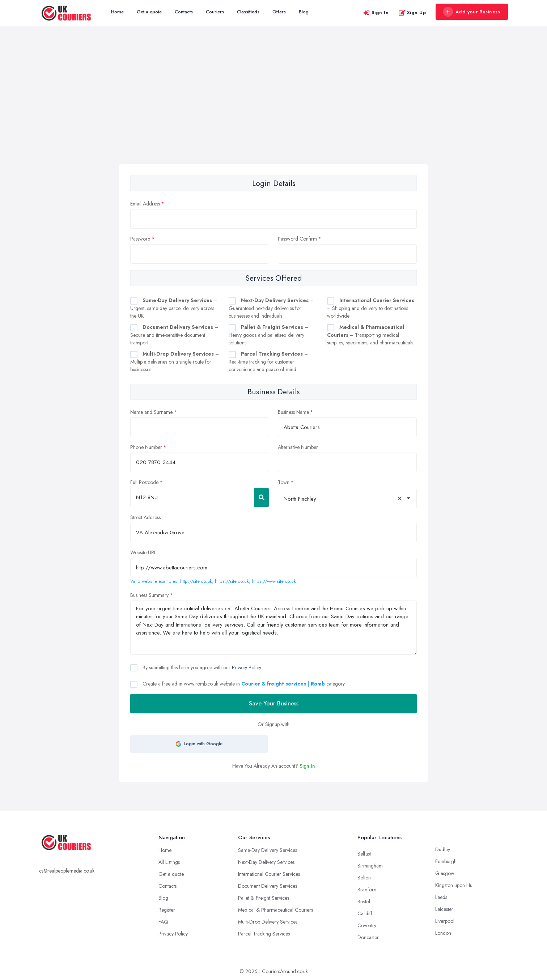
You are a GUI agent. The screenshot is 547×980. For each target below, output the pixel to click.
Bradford (367, 890)
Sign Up (412, 12)
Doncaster (368, 937)
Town (284, 482)
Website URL (143, 552)
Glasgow (445, 873)
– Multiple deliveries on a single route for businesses (175, 362)
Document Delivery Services (268, 886)
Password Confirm (297, 239)
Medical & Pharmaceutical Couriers (275, 910)
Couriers (215, 12)
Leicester (444, 909)
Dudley (443, 849)
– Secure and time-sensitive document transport (174, 335)
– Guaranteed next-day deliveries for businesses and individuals (271, 308)
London (443, 933)
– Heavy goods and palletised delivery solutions (268, 335)
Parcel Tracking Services (264, 934)
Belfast (364, 854)
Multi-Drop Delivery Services (268, 922)
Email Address (145, 204)
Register (167, 910)
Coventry (367, 925)
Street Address (145, 517)
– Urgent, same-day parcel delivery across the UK (174, 308)
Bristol (364, 901)
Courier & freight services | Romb (283, 684)
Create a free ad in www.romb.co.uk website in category (243, 684)
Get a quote (149, 12)
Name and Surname (151, 412)
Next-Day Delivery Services (266, 862)
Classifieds (248, 12)
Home (117, 12)
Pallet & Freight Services (264, 898)
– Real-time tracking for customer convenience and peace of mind (268, 362)
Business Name (293, 412)
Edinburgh (446, 861)
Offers (279, 12)
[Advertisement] (273, 110)
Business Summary (149, 595)
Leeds (441, 897)
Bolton (364, 878)
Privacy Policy (247, 667)
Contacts (184, 12)
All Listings (169, 862)
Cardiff (365, 913)
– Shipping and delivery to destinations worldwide (371, 308)
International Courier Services (269, 874)
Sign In (376, 12)
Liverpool (445, 921)
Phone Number (146, 447)
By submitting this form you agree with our (201, 667)
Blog (304, 12)
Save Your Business (274, 703)
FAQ (163, 922)
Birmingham (370, 866)
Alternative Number (298, 447)
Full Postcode (144, 482)
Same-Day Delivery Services (268, 850)
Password (140, 239)
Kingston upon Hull (455, 885)
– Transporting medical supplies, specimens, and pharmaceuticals (370, 335)
